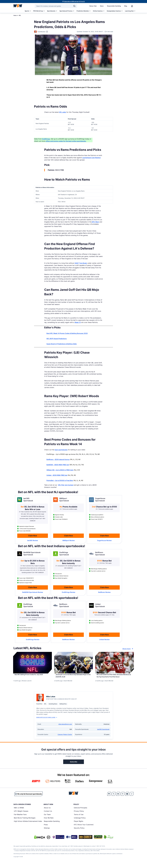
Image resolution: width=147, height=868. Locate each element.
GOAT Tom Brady (81, 263)
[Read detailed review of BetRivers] (104, 592)
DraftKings (46, 139)
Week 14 (78, 322)
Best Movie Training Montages (25, 822)
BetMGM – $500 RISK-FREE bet (58, 465)
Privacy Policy (79, 816)
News (102, 6)
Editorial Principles (80, 812)
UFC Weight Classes (21, 816)
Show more (128, 649)
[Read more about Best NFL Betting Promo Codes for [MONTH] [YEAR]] (32, 676)
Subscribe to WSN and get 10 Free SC (74, 1)
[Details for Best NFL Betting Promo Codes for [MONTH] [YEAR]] (32, 663)
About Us (47, 812)
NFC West (95, 222)
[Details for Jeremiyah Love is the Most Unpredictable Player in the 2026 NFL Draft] (73, 663)
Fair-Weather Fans (20, 819)
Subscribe (74, 766)
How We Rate (49, 822)
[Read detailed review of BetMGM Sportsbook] (33, 592)
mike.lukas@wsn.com (65, 729)
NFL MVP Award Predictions (57, 339)
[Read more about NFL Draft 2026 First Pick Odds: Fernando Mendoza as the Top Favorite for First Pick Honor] (115, 678)
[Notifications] (132, 6)
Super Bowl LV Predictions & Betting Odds (62, 344)
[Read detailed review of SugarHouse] (104, 540)
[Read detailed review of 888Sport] (68, 540)
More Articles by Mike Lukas (47, 722)
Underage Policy (80, 822)
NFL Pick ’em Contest (66, 485)
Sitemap (47, 832)
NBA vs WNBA (19, 812)
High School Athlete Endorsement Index (28, 826)
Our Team (47, 819)
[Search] (74, 6)
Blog (126, 6)
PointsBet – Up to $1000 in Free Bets (60, 480)
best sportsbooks (61, 450)
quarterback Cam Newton (91, 158)
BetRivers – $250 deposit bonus (58, 459)
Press (46, 829)
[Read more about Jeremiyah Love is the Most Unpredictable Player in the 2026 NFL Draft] (73, 677)
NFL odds (63, 112)
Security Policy (79, 832)
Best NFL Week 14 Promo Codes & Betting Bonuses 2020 (67, 333)
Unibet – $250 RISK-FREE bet (57, 475)
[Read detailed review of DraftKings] (68, 592)
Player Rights (79, 826)
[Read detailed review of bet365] (33, 540)
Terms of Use (79, 819)
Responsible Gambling (114, 6)
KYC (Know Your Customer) (84, 829)
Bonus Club (93, 6)
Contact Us (48, 816)
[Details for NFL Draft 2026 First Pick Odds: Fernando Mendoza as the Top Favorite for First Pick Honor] (115, 663)
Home (15, 15)
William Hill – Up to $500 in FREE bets (60, 470)
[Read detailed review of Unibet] (104, 639)
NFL (20, 15)
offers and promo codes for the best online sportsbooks (66, 141)
